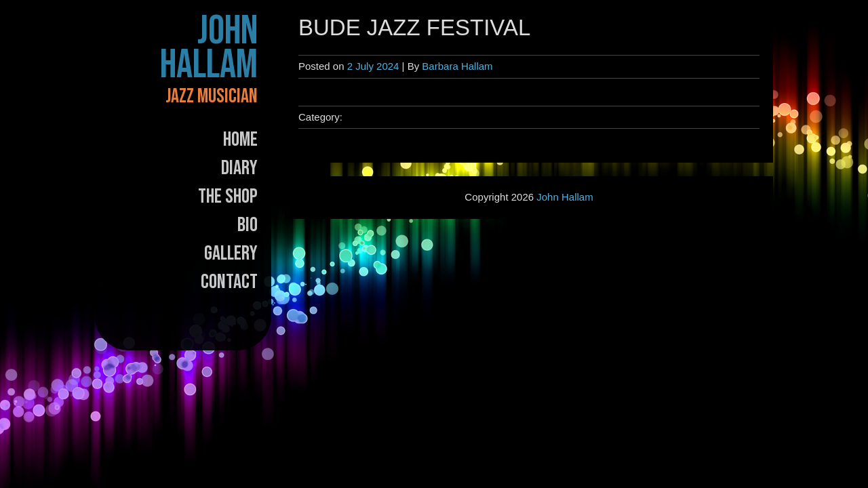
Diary (239, 168)
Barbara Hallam (457, 66)
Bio (248, 225)
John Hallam (209, 48)
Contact (229, 282)
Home (240, 140)
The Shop (228, 197)
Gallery (231, 253)
